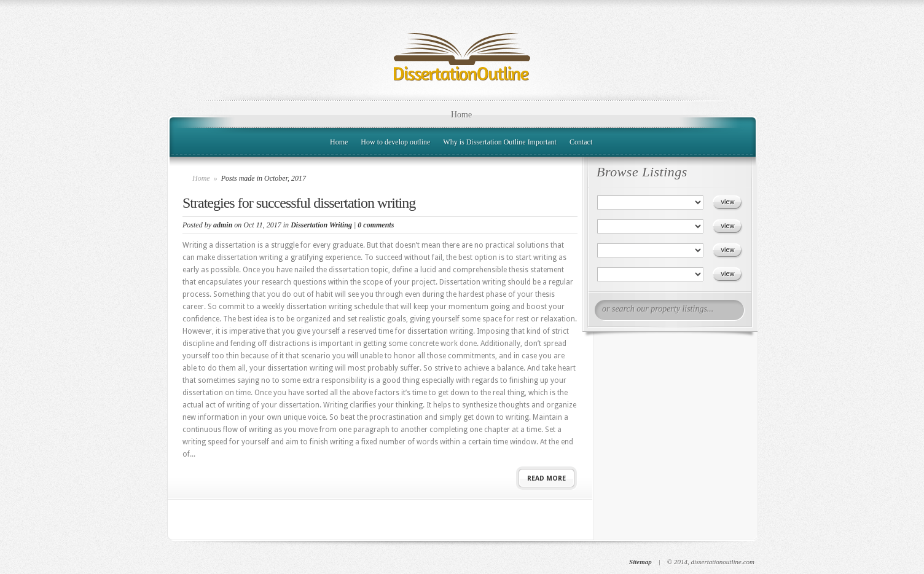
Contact (581, 142)
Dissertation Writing (321, 225)
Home (461, 115)
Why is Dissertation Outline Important (500, 142)
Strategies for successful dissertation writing (299, 203)
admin (223, 225)
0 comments (376, 225)
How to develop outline (395, 142)
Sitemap (640, 562)
